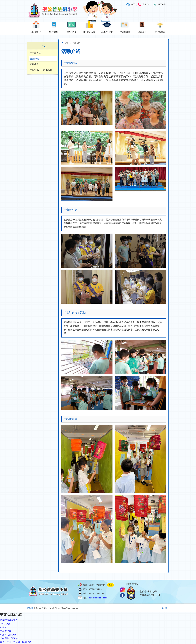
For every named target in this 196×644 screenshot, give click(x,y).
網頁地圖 (162, 4)
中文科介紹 (35, 53)
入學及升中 (107, 31)
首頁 (66, 43)
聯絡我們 (146, 4)
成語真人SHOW (8, 635)
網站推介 (34, 64)
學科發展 (72, 31)
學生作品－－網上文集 (41, 70)
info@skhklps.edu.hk (98, 598)
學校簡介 (36, 31)
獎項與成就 (89, 31)
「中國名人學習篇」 (10, 638)
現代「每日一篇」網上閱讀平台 (16, 642)
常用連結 (160, 31)
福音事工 (142, 31)
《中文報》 (6, 624)
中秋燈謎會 (6, 631)
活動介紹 (35, 59)
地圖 (111, 585)
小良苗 (3, 627)
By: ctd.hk (165, 608)
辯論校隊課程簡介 (9, 620)
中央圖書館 (125, 31)
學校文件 (54, 31)
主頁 (133, 4)
